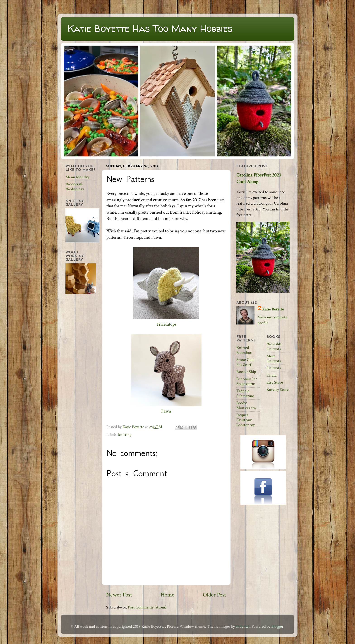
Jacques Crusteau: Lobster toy (246, 420)
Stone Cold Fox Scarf (245, 362)
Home (168, 595)
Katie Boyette (273, 309)
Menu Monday (77, 177)
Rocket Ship (246, 372)
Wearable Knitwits (274, 347)
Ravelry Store (278, 390)
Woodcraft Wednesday (75, 187)
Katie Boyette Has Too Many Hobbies (150, 28)
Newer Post (119, 595)
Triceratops (166, 324)
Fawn (166, 411)
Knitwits (274, 368)
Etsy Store (275, 382)
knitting (125, 435)
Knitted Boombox (244, 350)
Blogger (277, 626)
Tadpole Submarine (245, 393)
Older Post (215, 595)
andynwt (243, 626)
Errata (271, 375)
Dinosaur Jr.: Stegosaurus (247, 381)
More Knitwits (274, 359)
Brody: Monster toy (246, 405)
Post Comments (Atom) (147, 607)
